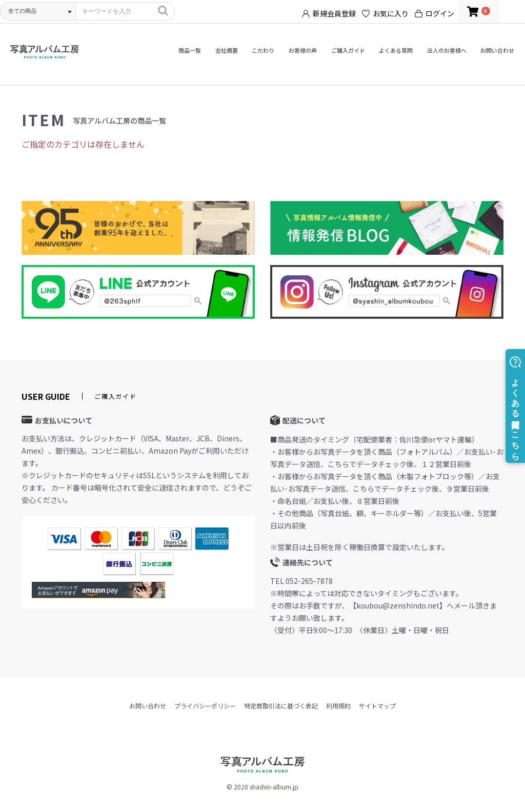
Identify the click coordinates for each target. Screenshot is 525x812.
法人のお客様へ (447, 50)
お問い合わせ (497, 50)
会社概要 (227, 50)
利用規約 (338, 706)
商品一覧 (190, 50)
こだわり (263, 50)
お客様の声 (303, 50)
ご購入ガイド (348, 50)
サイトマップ (377, 706)
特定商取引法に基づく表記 (281, 706)
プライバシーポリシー (205, 706)
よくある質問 (396, 50)
